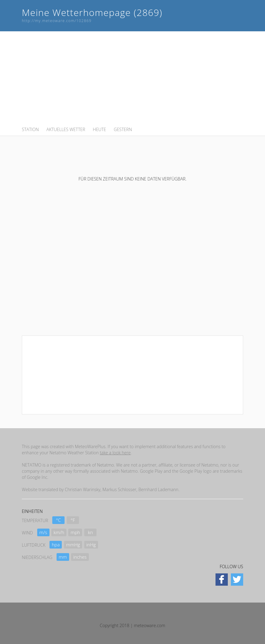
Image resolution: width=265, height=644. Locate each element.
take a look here (115, 453)
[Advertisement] (132, 78)
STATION (30, 129)
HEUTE (99, 129)
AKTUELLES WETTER (66, 129)
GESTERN (123, 129)
